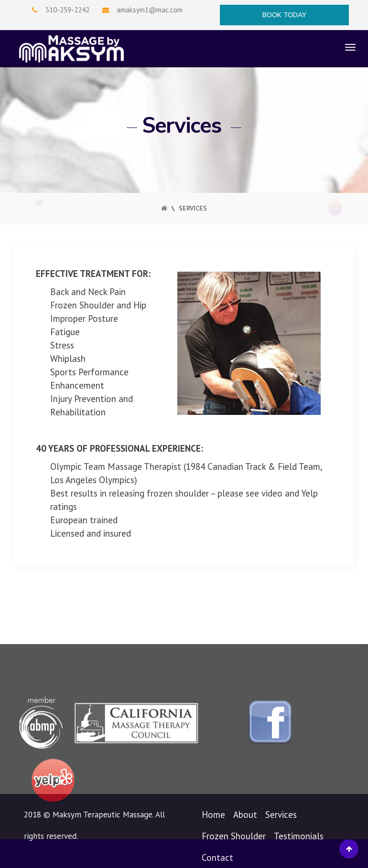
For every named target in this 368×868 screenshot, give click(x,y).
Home (213, 815)
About (245, 815)
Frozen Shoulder (234, 836)
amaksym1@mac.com (150, 10)
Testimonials (299, 836)
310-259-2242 (67, 10)
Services (281, 815)
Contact (217, 857)
